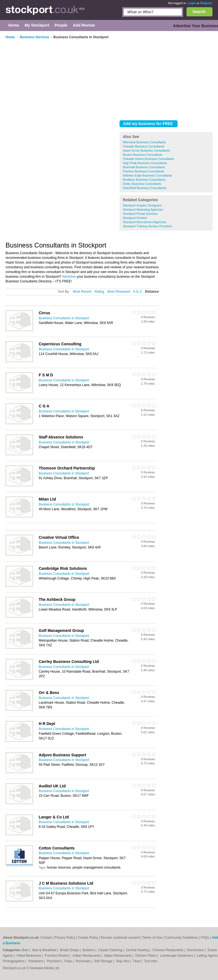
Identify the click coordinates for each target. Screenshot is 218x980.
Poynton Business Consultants (143, 171)
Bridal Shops (70, 950)
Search (199, 12)
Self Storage (104, 961)
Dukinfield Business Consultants (145, 188)
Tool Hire (151, 961)
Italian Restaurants (118, 956)
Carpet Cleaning (111, 950)
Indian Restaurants (87, 956)
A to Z (137, 292)
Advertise (69, 277)
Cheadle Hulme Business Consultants (148, 159)
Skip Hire (123, 961)
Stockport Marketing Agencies (143, 210)
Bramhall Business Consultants (144, 167)
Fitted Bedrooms (29, 956)
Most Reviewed (119, 292)
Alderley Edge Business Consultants (147, 175)
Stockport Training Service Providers (147, 226)
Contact (46, 938)
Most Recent (82, 292)
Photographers (14, 961)
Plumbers (54, 961)
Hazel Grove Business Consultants (146, 150)
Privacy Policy (65, 938)
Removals (83, 961)
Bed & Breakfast (45, 950)
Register (206, 3)
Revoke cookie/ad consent (120, 938)
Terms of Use (152, 938)
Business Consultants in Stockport (64, 318)
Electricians (196, 950)
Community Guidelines (181, 938)
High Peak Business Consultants (145, 163)
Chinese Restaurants (168, 950)
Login (192, 3)
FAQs (205, 938)
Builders (89, 950)
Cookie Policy (88, 938)
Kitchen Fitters (146, 956)
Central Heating (138, 950)
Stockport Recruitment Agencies (145, 222)
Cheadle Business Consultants (144, 146)
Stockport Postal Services (140, 214)
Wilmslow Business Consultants (144, 142)
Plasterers (36, 961)
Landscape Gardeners (177, 956)
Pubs (69, 961)
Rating (99, 292)
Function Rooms (57, 956)
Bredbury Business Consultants (144, 180)
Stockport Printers (135, 218)
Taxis (137, 961)
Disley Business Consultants (142, 184)
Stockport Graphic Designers (142, 205)
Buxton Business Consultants (143, 155)
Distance (152, 292)
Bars (26, 950)
